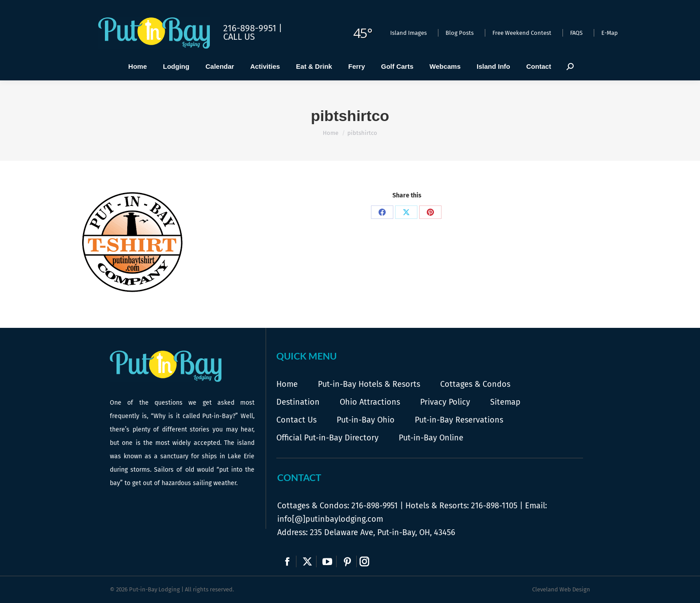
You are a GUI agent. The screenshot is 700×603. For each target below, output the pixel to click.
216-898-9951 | (253, 28)
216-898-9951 (375, 506)
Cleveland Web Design (561, 589)
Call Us (239, 37)
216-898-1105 (494, 506)
